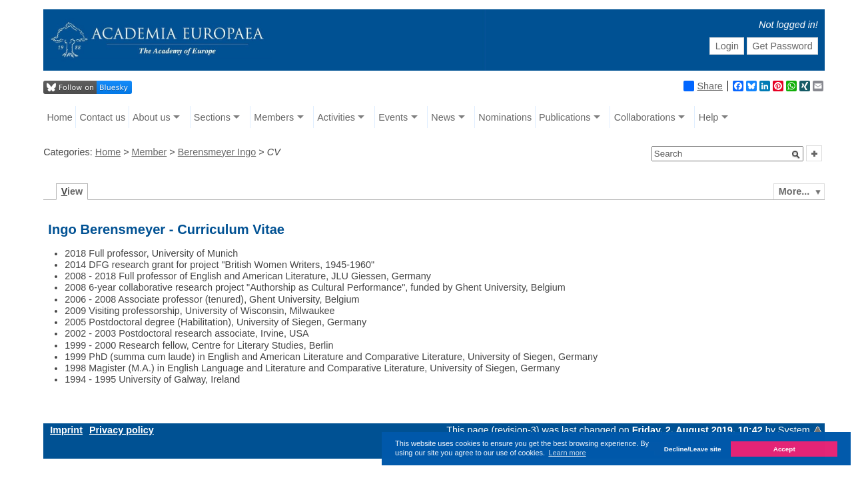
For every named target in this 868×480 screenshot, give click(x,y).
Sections (212, 117)
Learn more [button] (567, 453)
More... (794, 191)
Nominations (505, 117)
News (443, 117)
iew (72, 191)
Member (150, 152)
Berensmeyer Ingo (217, 152)
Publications (565, 117)
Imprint (66, 430)
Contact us (102, 117)
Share (703, 86)
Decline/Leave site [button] (693, 449)
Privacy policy (122, 430)
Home (59, 117)
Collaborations (645, 117)
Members (274, 117)
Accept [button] (784, 449)
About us (152, 117)
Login (727, 46)
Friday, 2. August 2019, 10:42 (699, 430)
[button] (796, 155)
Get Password (782, 46)
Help (709, 117)
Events (393, 117)
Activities (336, 117)
